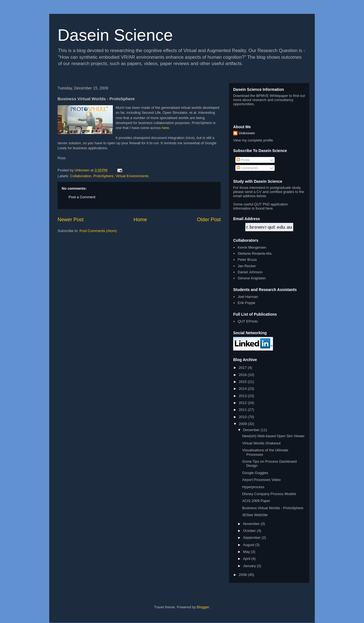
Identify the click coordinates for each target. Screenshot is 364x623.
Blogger (203, 607)
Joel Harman (248, 297)
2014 (243, 389)
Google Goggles (255, 473)
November (252, 524)
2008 (243, 575)
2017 (243, 368)
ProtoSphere (103, 176)
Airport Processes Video (261, 480)
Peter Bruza (247, 260)
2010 (243, 417)
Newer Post (71, 220)
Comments (247, 168)
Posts (243, 160)
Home (140, 220)
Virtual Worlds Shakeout (261, 443)
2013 (243, 396)
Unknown (247, 133)
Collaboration (81, 176)
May (247, 552)
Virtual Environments (132, 176)
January (250, 566)
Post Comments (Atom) (98, 231)
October (250, 531)
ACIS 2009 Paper (256, 501)
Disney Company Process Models (269, 494)
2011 (243, 410)
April (247, 559)
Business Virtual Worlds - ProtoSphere (273, 508)
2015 (243, 382)
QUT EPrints (248, 321)
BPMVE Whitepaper (272, 96)
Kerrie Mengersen (252, 247)
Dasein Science (115, 35)
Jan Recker (247, 266)
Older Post (209, 220)
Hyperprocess (253, 487)
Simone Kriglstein (252, 278)
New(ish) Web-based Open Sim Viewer (273, 436)
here (165, 128)
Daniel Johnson (250, 272)
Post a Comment (82, 197)
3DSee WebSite (255, 515)
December (252, 430)
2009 (243, 424)
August (249, 545)
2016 (243, 375)
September (252, 538)
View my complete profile (253, 140)
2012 (243, 403)
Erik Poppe (246, 303)
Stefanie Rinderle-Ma (254, 253)
